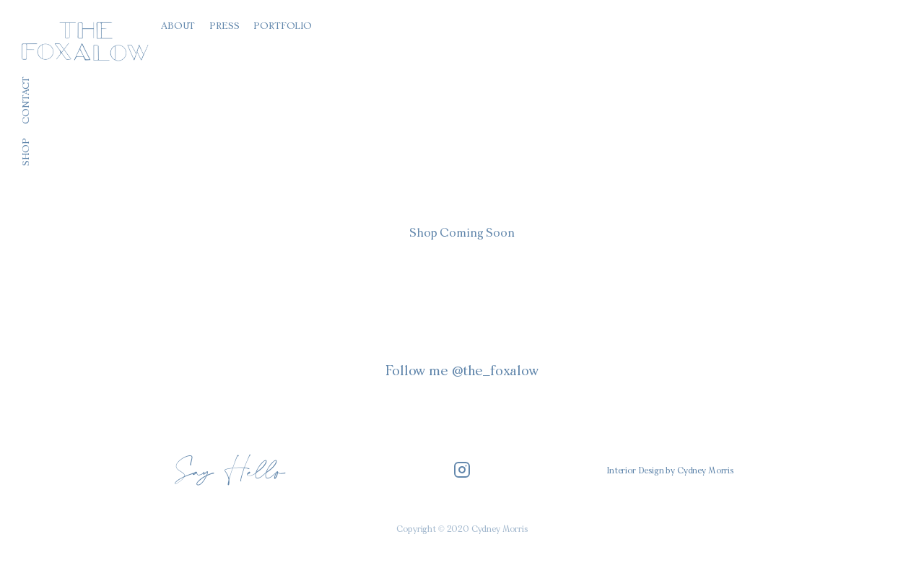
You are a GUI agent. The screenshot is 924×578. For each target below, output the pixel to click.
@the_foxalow (495, 372)
